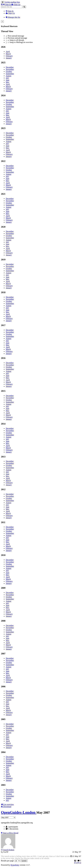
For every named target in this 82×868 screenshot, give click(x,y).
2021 (3, 194)
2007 (3, 654)
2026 (3, 47)
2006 (3, 686)
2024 (3, 95)
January (9, 58)
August (8, 76)
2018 (3, 292)
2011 (3, 522)
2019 (3, 260)
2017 (3, 325)
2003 (3, 785)
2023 (3, 128)
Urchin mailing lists (12, 2)
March (8, 54)
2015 (3, 391)
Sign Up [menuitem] (16, 4)
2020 (3, 227)
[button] (2, 4)
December (10, 67)
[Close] (2, 22)
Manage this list (13, 17)
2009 (3, 588)
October (9, 71)
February (9, 56)
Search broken (8, 850)
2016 (3, 358)
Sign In (10, 11)
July (7, 78)
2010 (3, 555)
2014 (3, 424)
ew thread (10, 833)
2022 (3, 161)
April (8, 52)
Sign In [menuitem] (7, 4)
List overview (7, 804)
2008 (3, 621)
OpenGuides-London (19, 812)
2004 (3, 752)
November (10, 69)
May (7, 82)
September (10, 74)
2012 (3, 489)
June (7, 80)
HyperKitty (15, 865)
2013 (3, 457)
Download (6, 807)
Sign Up (10, 13)
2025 (3, 63)
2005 (3, 719)
